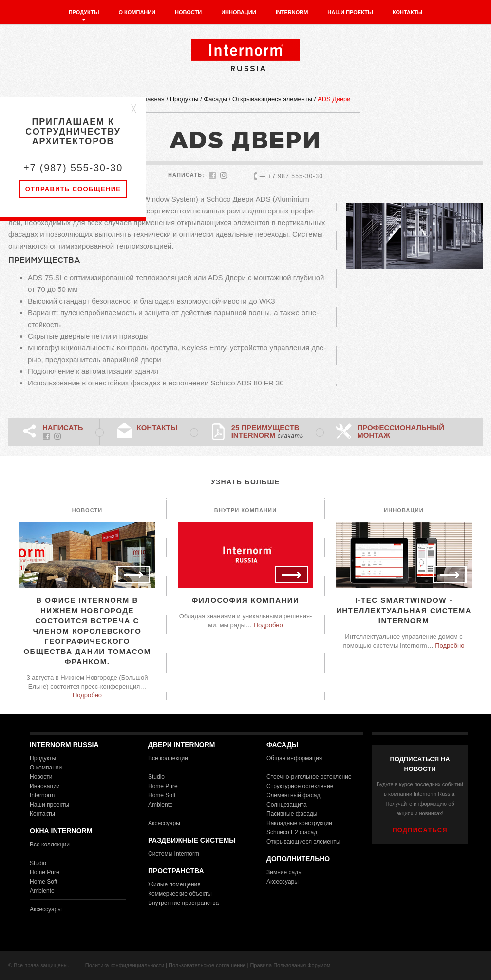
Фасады (215, 99)
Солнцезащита (287, 805)
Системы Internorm (174, 854)
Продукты (84, 12)
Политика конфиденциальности (125, 965)
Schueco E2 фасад (292, 832)
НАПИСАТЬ (63, 428)
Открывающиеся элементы (272, 99)
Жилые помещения (174, 884)
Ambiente (42, 891)
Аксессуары (46, 909)
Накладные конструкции (299, 823)
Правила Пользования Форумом (290, 965)
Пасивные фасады (292, 814)
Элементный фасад (293, 795)
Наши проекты (350, 12)
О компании (137, 12)
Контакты (408, 12)
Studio (38, 863)
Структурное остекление (300, 786)
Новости (188, 12)
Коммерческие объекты (180, 894)
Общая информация (294, 758)
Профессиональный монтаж (401, 431)
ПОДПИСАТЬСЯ (420, 830)
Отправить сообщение (73, 189)
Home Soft (44, 882)
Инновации (239, 12)
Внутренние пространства (183, 903)
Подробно (87, 695)
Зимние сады (284, 872)
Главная (152, 99)
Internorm (292, 12)
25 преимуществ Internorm (268, 431)
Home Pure (45, 872)
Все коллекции (50, 845)
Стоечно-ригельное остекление (309, 777)
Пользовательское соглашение (207, 965)
